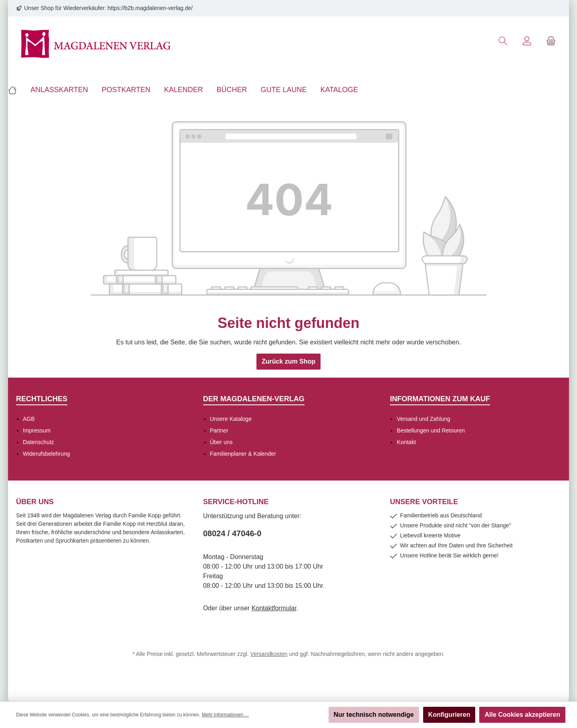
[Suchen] (503, 41)
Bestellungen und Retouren (431, 430)
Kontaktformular (274, 608)
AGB (29, 419)
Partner (219, 430)
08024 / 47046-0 (232, 533)
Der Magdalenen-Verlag (254, 399)
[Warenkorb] (551, 41)
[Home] (16, 90)
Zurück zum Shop (288, 361)
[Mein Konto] (527, 41)
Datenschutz (38, 442)
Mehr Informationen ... (225, 715)
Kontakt (406, 442)
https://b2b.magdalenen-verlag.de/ (150, 8)
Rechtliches (42, 399)
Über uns (221, 442)
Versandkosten (269, 654)
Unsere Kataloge (231, 419)
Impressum (37, 430)
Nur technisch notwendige (374, 715)
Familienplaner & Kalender (243, 454)
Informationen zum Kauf (440, 399)
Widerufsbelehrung (46, 454)
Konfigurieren (449, 715)
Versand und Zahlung (423, 419)
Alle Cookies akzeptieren (522, 715)
